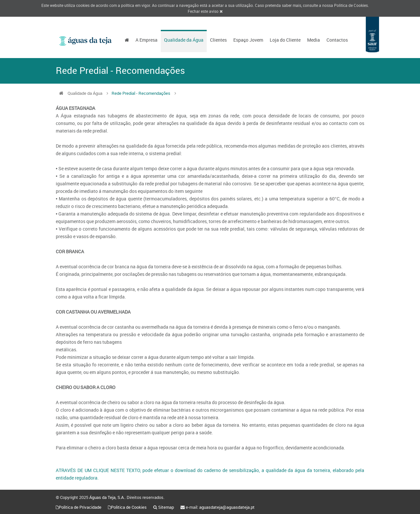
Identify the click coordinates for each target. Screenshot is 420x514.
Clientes (218, 40)
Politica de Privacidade (80, 507)
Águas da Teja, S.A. (107, 497)
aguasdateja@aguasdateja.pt (227, 507)
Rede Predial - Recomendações (141, 93)
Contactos (337, 40)
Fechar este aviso (205, 11)
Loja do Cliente (285, 40)
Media (314, 40)
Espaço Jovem (248, 40)
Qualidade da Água (184, 40)
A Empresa (147, 40)
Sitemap (166, 507)
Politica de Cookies (351, 5)
